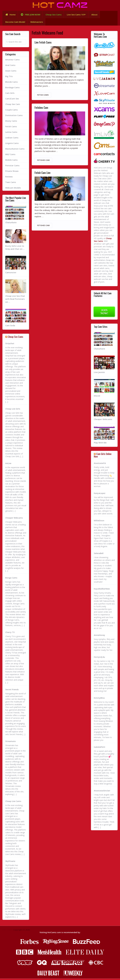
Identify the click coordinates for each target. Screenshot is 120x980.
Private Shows (12, 172)
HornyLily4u (99, 658)
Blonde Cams (11, 83)
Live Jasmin (99, 374)
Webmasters (37, 23)
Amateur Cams (12, 61)
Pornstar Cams (12, 167)
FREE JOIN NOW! (30, 15)
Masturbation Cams (15, 150)
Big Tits (9, 78)
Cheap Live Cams (13, 803)
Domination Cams (14, 117)
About (96, 15)
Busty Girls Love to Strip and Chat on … (15, 249)
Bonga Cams (11, 579)
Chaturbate (11, 224)
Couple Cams (11, 111)
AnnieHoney (99, 637)
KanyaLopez (100, 495)
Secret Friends (12, 691)
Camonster (11, 274)
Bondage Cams (12, 89)
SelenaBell (99, 555)
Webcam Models (13, 189)
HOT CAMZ (8, 931)
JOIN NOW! (104, 313)
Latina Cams (11, 133)
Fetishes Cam (41, 109)
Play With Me (100, 444)
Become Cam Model (15, 23)
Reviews (9, 178)
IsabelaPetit (100, 748)
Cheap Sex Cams (53, 15)
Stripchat (10, 345)
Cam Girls (10, 94)
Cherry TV (10, 634)
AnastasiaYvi (100, 465)
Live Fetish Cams (43, 44)
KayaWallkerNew (102, 590)
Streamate (10, 743)
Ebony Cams (11, 122)
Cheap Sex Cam (13, 106)
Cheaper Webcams (14, 519)
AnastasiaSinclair (102, 792)
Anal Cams (10, 67)
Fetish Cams (43, 96)
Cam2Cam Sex (12, 100)
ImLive (8, 465)
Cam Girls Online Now (103, 456)
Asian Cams (11, 72)
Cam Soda (10, 327)
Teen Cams (11, 184)
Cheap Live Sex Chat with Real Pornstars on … (15, 300)
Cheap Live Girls (13, 410)
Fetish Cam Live (43, 175)
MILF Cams (10, 156)
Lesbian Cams (12, 139)
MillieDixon (99, 522)
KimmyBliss (99, 699)
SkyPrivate (10, 862)
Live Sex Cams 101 (76, 15)
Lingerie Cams (12, 145)
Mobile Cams (11, 161)
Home (10, 15)
